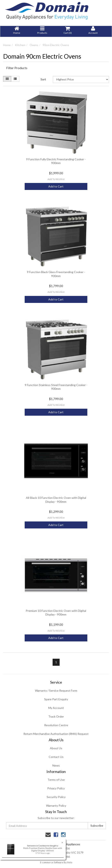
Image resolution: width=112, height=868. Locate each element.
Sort (43, 79)
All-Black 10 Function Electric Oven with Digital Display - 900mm (56, 500)
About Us (56, 748)
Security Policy (56, 797)
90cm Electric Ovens (56, 45)
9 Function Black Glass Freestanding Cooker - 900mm (56, 274)
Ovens (34, 45)
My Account (56, 708)
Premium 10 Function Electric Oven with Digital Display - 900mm (56, 613)
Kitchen (20, 45)
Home (7, 45)
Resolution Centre (56, 725)
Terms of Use (56, 780)
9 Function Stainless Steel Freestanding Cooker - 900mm (56, 387)
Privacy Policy (56, 788)
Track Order (56, 716)
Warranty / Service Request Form (56, 691)
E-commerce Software (52, 862)
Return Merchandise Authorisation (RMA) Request (56, 734)
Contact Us (56, 757)
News (56, 765)
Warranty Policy (56, 806)
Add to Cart (56, 186)
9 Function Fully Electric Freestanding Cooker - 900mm (56, 161)
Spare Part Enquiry (56, 699)
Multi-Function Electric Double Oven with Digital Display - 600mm (42, 849)
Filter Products (17, 68)
